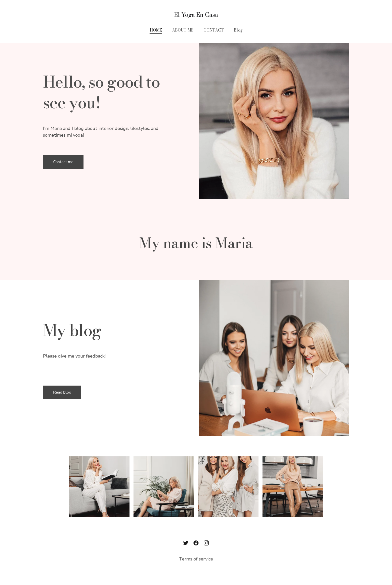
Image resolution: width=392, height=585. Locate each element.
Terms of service (196, 559)
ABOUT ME (183, 30)
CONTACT (214, 30)
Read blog (62, 392)
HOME (156, 30)
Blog (238, 30)
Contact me (63, 162)
